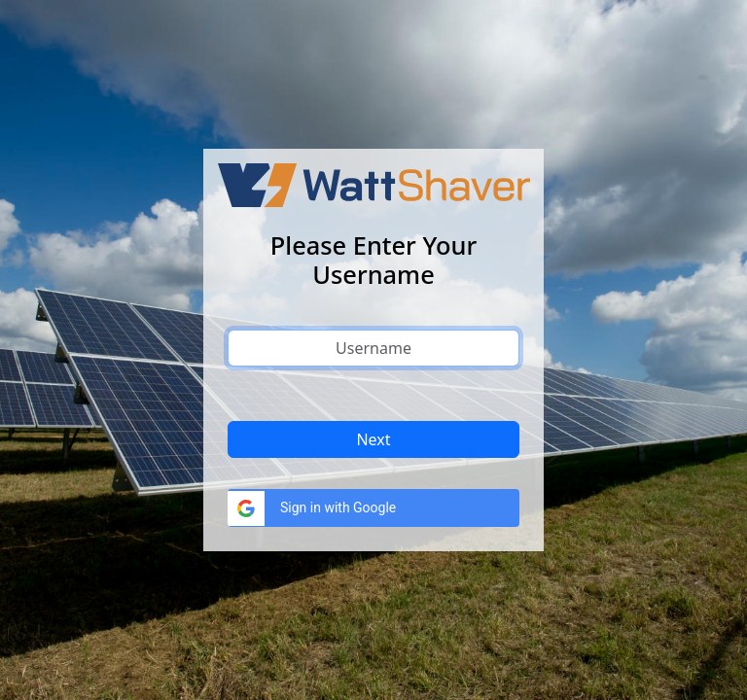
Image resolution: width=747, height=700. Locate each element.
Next (373, 439)
